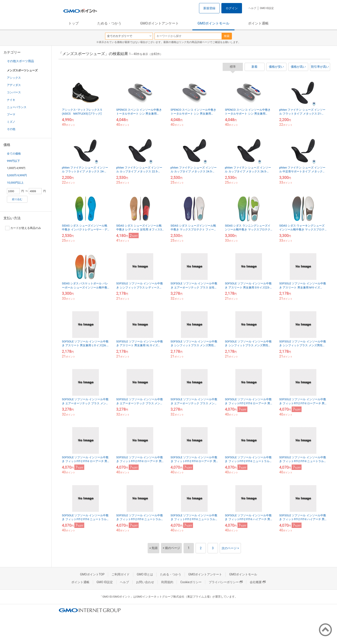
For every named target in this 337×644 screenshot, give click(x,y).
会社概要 (258, 582)
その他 (11, 129)
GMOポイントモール (213, 23)
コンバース (14, 92)
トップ (74, 23)
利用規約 (167, 582)
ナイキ (11, 100)
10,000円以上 (15, 183)
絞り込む (17, 199)
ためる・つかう (109, 23)
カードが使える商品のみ (23, 228)
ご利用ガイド (121, 574)
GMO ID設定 (267, 8)
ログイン (232, 8)
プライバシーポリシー (226, 582)
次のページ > (230, 548)
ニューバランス (17, 107)
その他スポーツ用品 (20, 61)
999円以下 (13, 161)
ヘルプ (252, 8)
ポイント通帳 (258, 23)
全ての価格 (14, 154)
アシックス (14, 78)
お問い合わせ (145, 582)
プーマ (11, 114)
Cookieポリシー (191, 582)
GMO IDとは (145, 574)
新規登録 (209, 8)
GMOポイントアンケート (159, 23)
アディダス (14, 85)
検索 (227, 36)
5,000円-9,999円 (17, 175)
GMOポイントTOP (92, 574)
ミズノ (11, 122)
